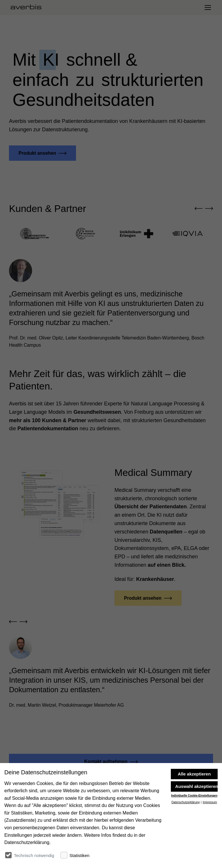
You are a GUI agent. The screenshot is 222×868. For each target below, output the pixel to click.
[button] (199, 209)
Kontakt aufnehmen (106, 761)
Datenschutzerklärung (185, 838)
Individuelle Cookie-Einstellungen (194, 832)
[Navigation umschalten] (208, 8)
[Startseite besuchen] (28, 8)
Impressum (210, 838)
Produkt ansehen (37, 153)
